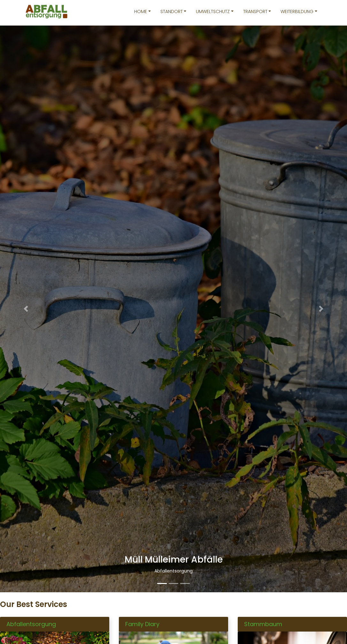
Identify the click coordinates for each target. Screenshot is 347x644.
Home (141, 11)
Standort (172, 11)
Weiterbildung (297, 11)
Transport (255, 11)
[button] (26, 309)
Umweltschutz (213, 11)
